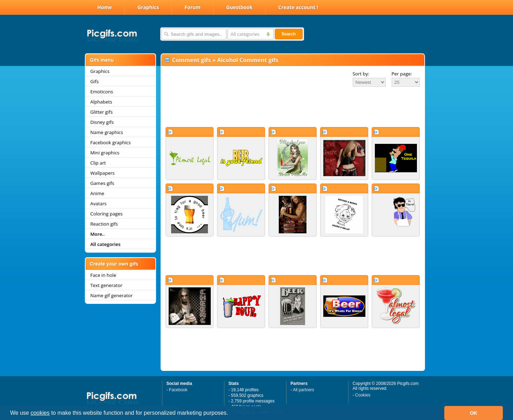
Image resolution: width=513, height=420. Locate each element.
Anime (97, 193)
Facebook (178, 390)
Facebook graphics (111, 142)
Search (289, 34)
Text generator (106, 285)
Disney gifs (102, 122)
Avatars (99, 204)
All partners (303, 390)
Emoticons (102, 92)
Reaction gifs (104, 224)
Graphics (148, 7)
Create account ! (298, 7)
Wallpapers (103, 173)
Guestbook (239, 7)
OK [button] (474, 413)
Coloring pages (107, 214)
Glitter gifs (102, 112)
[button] (231, 414)
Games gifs (102, 183)
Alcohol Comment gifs (248, 60)
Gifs (95, 81)
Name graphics (107, 132)
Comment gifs (192, 60)
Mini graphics (105, 153)
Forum (193, 7)
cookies (40, 413)
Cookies (363, 395)
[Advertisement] (293, 107)
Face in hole (103, 275)
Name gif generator (112, 295)
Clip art (98, 163)
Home (105, 7)
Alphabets (101, 102)
